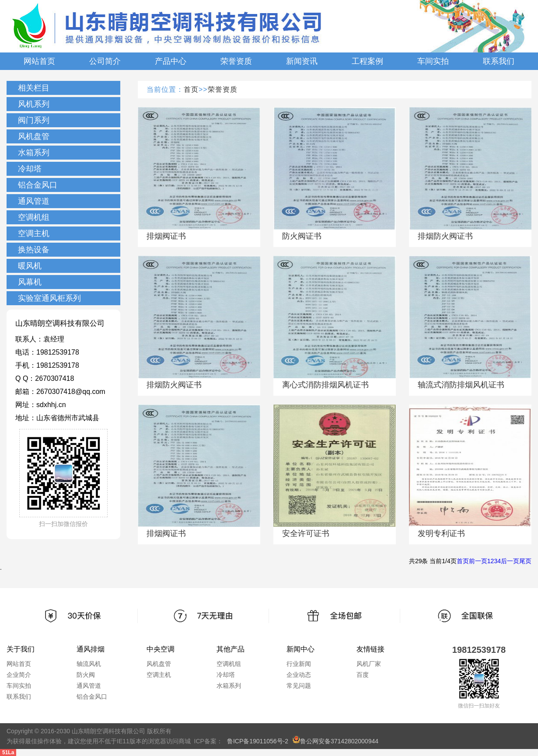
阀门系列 (34, 120)
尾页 (525, 561)
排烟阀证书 (166, 236)
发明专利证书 (441, 533)
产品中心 (171, 61)
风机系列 (34, 104)
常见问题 (299, 686)
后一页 (510, 561)
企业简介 (19, 675)
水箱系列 (34, 153)
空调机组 (34, 217)
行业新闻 (299, 664)
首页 (191, 89)
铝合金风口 (38, 185)
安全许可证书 (306, 533)
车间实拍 (433, 61)
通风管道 (34, 201)
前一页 (478, 561)
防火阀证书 (302, 236)
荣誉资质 (236, 61)
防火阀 (86, 675)
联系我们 (499, 61)
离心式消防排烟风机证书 (325, 385)
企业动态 (299, 675)
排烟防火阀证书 (445, 236)
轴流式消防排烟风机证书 (461, 385)
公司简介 (105, 61)
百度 (363, 675)
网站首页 (39, 61)
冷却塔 (30, 169)
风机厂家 (369, 664)
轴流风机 (89, 664)
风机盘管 (34, 136)
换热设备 (34, 250)
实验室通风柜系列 (49, 298)
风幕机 (30, 282)
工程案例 (367, 61)
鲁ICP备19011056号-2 (258, 741)
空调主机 (34, 233)
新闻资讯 (302, 61)
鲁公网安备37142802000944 (335, 741)
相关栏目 (34, 88)
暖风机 (30, 266)
